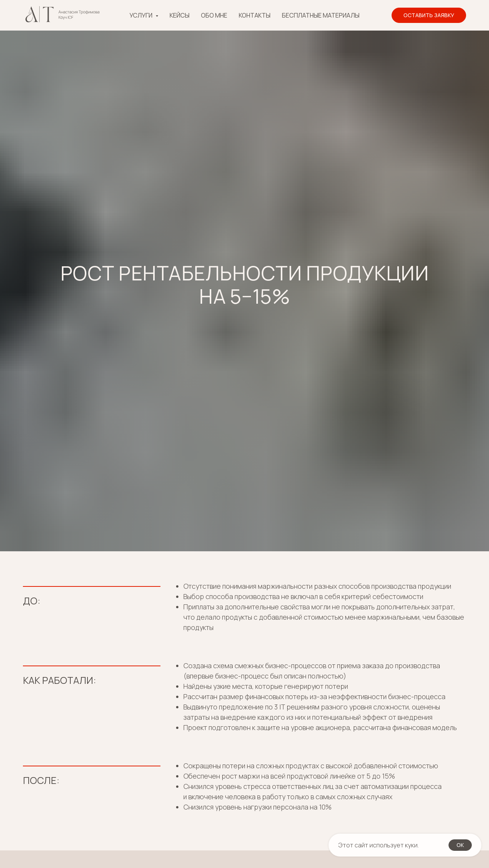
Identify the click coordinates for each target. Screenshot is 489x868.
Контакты (255, 15)
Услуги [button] (142, 15)
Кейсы (180, 15)
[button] (429, 15)
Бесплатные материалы (321, 15)
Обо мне (214, 15)
